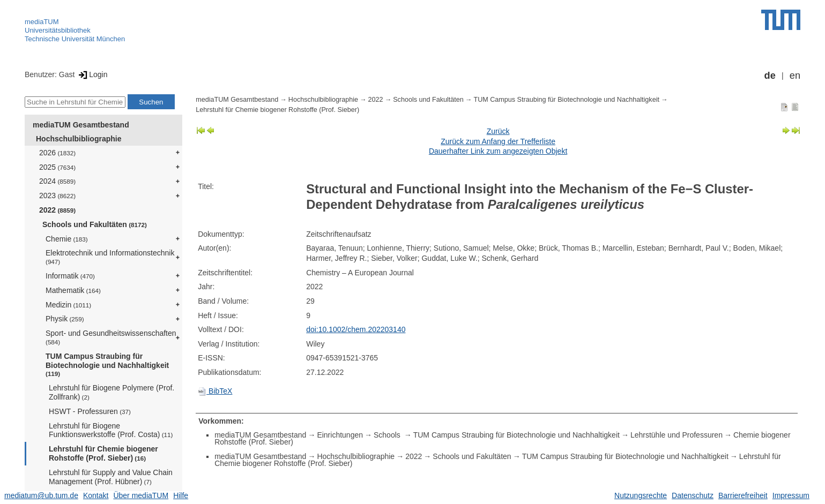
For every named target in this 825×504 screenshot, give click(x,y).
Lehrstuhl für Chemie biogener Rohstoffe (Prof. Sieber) (103, 453)
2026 (57, 153)
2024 (57, 181)
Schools (388, 435)
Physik (65, 319)
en (795, 76)
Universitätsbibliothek (58, 30)
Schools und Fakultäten (95, 224)
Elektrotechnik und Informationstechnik (110, 257)
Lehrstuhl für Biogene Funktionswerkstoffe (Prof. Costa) (111, 430)
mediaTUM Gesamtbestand (81, 125)
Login (92, 74)
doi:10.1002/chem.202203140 (356, 329)
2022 (57, 210)
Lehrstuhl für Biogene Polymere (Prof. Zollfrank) (112, 392)
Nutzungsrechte (641, 495)
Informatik (70, 276)
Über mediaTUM (141, 495)
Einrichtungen (340, 435)
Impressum (791, 495)
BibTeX (215, 391)
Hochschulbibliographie (79, 139)
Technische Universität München (75, 39)
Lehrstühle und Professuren (677, 435)
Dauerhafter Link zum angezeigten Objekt (498, 151)
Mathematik (73, 290)
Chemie (67, 239)
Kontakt (96, 495)
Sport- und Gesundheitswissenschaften (111, 337)
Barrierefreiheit (743, 495)
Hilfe (181, 495)
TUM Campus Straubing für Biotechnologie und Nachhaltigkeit (107, 365)
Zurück (498, 131)
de (770, 76)
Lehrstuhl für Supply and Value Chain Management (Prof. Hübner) (111, 477)
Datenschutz (693, 495)
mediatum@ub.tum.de (41, 495)
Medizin (68, 305)
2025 (57, 167)
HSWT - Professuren (90, 411)
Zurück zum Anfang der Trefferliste (498, 141)
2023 (57, 195)
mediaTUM (42, 22)
